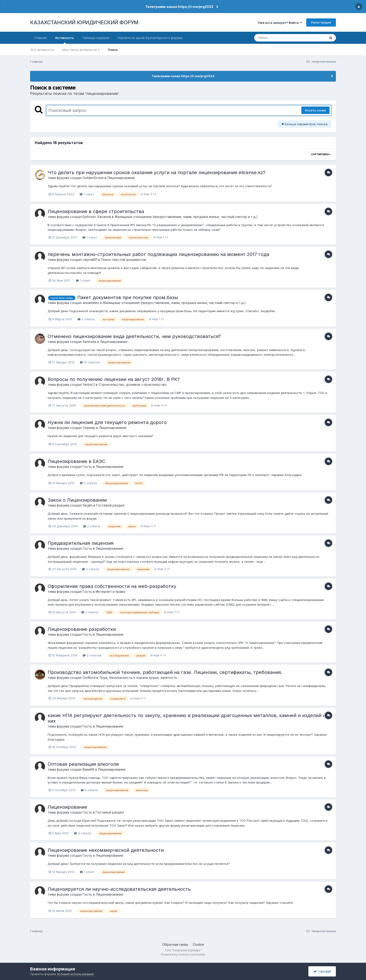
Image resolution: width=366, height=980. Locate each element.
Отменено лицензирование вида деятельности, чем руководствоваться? (134, 336)
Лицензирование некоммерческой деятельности (106, 850)
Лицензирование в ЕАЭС (76, 461)
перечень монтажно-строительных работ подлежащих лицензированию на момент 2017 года (158, 254)
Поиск (113, 50)
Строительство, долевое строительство (133, 385)
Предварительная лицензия (81, 543)
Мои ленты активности (81, 50)
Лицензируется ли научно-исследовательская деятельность (119, 889)
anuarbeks (91, 303)
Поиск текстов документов (124, 260)
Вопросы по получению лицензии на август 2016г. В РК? (114, 379)
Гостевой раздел (110, 505)
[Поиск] (281, 38)
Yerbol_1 (89, 385)
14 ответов (90, 362)
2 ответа (86, 319)
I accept (322, 971)
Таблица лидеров (96, 38)
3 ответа (88, 483)
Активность (65, 40)
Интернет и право (111, 592)
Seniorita (89, 342)
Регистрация (321, 22)
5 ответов (92, 655)
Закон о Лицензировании (77, 500)
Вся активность (42, 50)
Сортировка (321, 154)
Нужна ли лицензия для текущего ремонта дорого (107, 422)
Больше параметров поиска (304, 124)
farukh (88, 505)
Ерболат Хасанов (97, 217)
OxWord (89, 678)
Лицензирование (121, 178)
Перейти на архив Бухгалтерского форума (150, 38)
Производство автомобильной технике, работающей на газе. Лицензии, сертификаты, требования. (165, 672)
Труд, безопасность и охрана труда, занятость (138, 678)
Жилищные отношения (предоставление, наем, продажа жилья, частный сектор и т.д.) (186, 217)
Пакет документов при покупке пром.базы (128, 297)
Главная (40, 38)
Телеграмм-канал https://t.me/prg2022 (179, 7)
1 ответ (87, 194)
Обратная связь (175, 944)
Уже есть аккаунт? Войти (280, 23)
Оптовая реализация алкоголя (83, 764)
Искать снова (315, 110)
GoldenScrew (93, 178)
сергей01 (90, 260)
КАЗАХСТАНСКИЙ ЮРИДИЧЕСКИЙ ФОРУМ (84, 22)
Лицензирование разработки (82, 629)
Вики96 (88, 769)
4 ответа (89, 790)
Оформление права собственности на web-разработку (112, 586)
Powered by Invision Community (183, 954)
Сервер (89, 428)
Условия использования (75, 974)
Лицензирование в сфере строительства (96, 211)
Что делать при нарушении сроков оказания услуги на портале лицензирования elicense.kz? (157, 173)
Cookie (198, 944)
